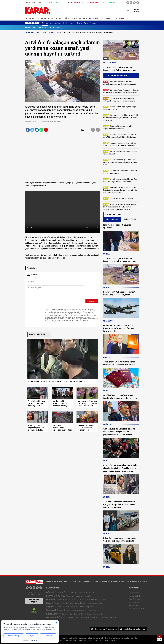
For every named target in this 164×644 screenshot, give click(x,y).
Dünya (50, 18)
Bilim (94, 610)
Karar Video (95, 18)
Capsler (70, 617)
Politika (60, 592)
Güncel (32, 18)
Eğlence (91, 607)
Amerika (70, 596)
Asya (83, 596)
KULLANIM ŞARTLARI (90, 582)
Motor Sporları (93, 603)
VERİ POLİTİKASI (119, 582)
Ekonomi (59, 18)
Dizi (51, 23)
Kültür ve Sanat (94, 617)
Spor (79, 18)
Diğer (102, 603)
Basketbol (65, 603)
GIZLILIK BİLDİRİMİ (106, 582)
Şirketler (103, 599)
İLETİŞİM (60, 582)
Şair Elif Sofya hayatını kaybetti (50, 28)
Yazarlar (42, 18)
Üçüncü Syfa (69, 592)
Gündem (45, 23)
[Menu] (127, 18)
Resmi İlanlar (118, 18)
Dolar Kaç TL (134, 602)
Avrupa (77, 596)
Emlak (67, 599)
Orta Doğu (61, 596)
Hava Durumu (134, 593)
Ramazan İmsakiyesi (137, 608)
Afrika (89, 596)
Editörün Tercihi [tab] (130, 219)
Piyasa (61, 599)
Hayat (85, 18)
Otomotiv (75, 599)
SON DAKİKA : (31, 28)
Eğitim (91, 592)
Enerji (82, 599)
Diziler (58, 607)
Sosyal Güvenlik (92, 599)
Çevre (85, 592)
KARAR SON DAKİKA (34, 601)
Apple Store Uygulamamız (135, 629)
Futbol (57, 603)
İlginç (71, 23)
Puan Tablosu (134, 599)
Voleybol (74, 603)
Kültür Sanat (81, 607)
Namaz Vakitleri (135, 596)
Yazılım (88, 610)
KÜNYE (67, 582)
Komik (65, 23)
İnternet (68, 610)
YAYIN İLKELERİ (76, 582)
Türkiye (78, 592)
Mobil (61, 610)
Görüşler (106, 18)
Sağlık (72, 607)
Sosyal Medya (78, 610)
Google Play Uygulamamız (106, 629)
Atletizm (82, 603)
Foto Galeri (52, 617)
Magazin (93, 23)
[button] (79, 130)
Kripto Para (69, 18)
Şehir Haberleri (135, 605)
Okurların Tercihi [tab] (112, 219)
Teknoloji (79, 23)
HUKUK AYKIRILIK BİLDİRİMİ (137, 582)
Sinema (58, 23)
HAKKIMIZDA (51, 582)
